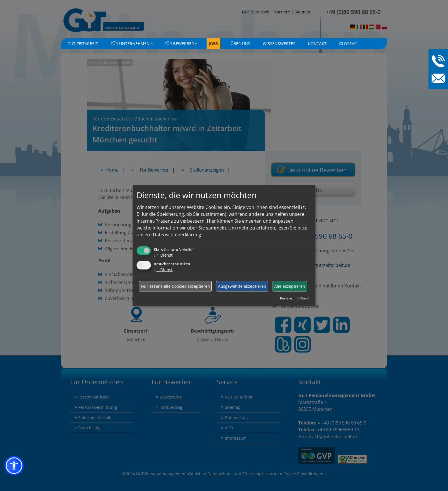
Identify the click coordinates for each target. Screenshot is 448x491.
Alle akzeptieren (290, 286)
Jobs (213, 44)
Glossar (348, 44)
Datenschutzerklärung (177, 235)
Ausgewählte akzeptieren (242, 286)
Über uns (240, 44)
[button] (14, 466)
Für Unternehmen (132, 45)
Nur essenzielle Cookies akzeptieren (175, 286)
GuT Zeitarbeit (83, 44)
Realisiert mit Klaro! (295, 298)
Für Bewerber (182, 45)
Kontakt (317, 44)
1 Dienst (163, 255)
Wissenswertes (279, 44)
